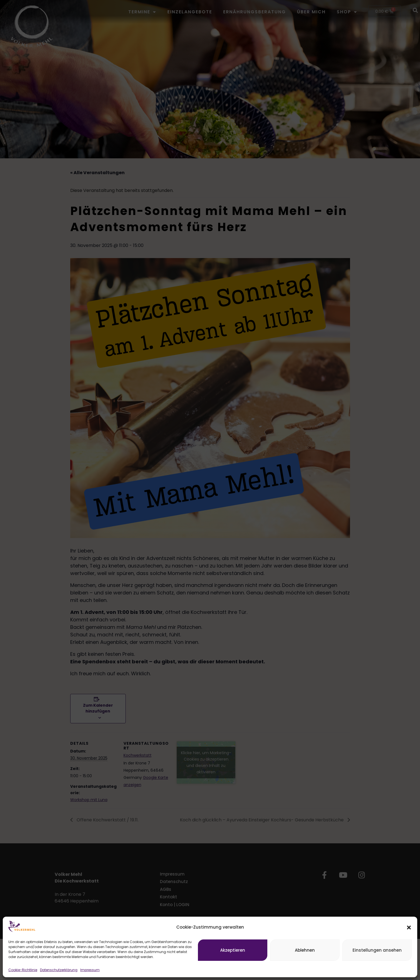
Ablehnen (305, 950)
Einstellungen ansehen (377, 950)
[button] (409, 927)
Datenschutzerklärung (59, 970)
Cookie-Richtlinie (23, 970)
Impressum (90, 970)
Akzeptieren (233, 950)
